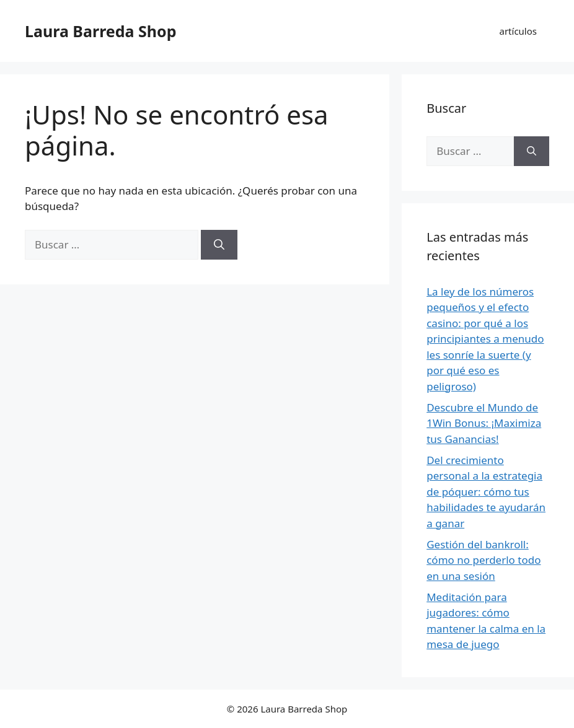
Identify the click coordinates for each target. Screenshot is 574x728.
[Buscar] (219, 245)
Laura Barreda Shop (100, 31)
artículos (519, 31)
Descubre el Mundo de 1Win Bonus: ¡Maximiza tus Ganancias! (484, 423)
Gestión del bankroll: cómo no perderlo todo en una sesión (483, 560)
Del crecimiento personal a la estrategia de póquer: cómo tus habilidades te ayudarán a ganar (486, 492)
